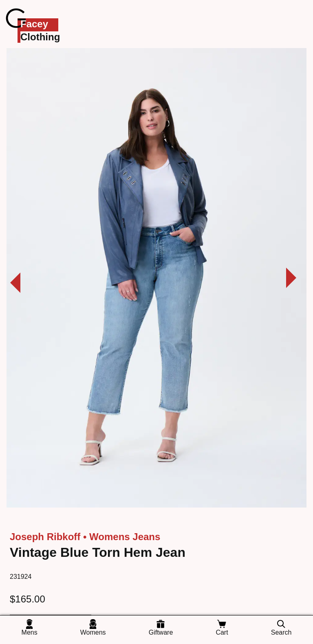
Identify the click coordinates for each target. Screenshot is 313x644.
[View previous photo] (10, 280)
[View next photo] (296, 280)
